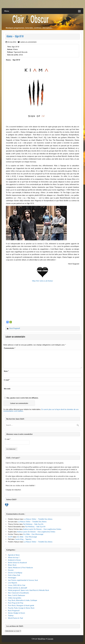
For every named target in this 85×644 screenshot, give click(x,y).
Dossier (11, 570)
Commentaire (10, 348)
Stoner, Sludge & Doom (16, 613)
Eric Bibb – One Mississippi (33, 534)
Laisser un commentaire (28, 42)
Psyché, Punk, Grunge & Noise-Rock (21, 608)
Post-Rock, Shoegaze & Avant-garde (21, 605)
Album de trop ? (14, 557)
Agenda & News (14, 555)
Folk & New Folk (14, 575)
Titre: (9, 47)
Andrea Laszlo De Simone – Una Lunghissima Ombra (42, 529)
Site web (7, 389)
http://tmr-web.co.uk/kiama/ (43, 281)
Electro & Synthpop (15, 573)
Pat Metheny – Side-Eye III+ (33, 524)
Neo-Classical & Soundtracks (18, 593)
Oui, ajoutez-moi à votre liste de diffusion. (21, 398)
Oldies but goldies (15, 598)
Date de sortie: (13, 55)
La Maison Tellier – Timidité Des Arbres (38, 519)
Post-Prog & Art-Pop (16, 603)
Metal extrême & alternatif (17, 588)
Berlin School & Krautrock (17, 563)
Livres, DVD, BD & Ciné (17, 585)
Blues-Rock (12, 565)
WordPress (42, 639)
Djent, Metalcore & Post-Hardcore (20, 567)
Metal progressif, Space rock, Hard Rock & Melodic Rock (28, 590)
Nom (6, 371)
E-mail (7, 380)
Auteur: (10, 49)
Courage (50, 639)
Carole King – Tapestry (23, 539)
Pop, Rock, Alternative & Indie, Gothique (23, 600)
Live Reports (13, 583)
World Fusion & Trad (15, 618)
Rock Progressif (15, 328)
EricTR (10, 537)
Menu (7, 11)
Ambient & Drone (14, 560)
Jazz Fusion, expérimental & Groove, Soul (23, 580)
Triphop (11, 615)
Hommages (12, 578)
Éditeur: (10, 52)
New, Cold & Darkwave (16, 595)
